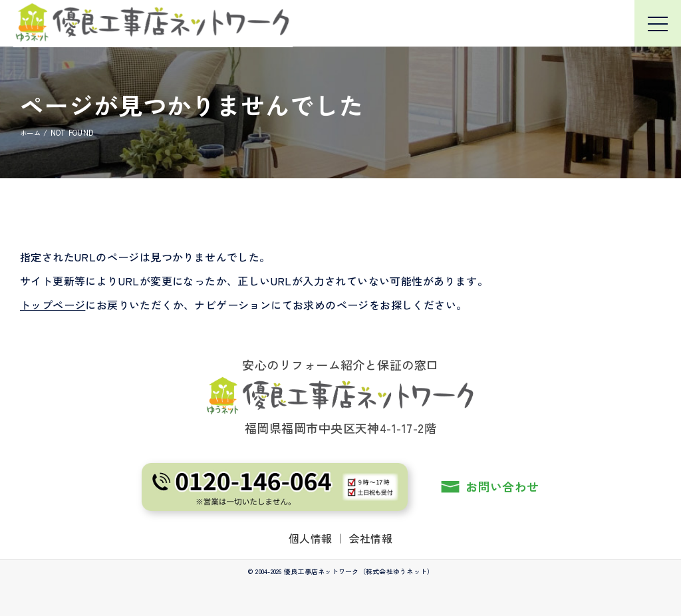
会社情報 (371, 538)
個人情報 (311, 538)
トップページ (53, 305)
